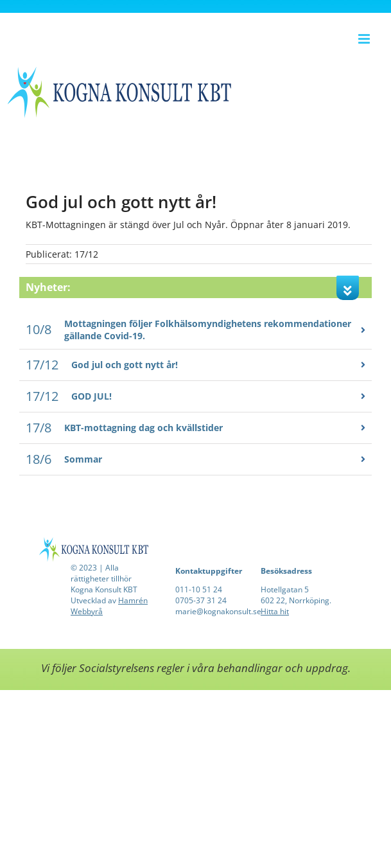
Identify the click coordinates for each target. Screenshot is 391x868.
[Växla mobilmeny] (365, 39)
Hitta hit (275, 611)
